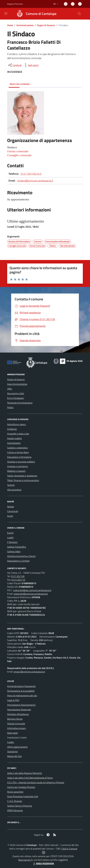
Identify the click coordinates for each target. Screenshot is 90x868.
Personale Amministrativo (20, 403)
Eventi (10, 533)
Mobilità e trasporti (16, 471)
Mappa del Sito (14, 756)
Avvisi (10, 516)
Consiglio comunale (19, 155)
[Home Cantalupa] (35, 14)
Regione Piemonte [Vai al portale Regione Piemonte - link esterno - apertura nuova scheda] (15, 4)
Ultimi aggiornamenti (17, 747)
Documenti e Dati (16, 393)
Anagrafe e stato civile (18, 434)
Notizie (11, 507)
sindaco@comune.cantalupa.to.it (35, 181)
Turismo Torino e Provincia (20, 806)
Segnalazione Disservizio (19, 710)
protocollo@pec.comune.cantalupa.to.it (32, 590)
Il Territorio (12, 542)
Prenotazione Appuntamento (21, 705)
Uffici (10, 389)
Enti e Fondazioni (16, 398)
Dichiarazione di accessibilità (21, 691)
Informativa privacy (17, 728)
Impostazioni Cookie (17, 738)
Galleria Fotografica (17, 547)
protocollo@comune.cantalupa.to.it (31, 594)
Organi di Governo (46, 25)
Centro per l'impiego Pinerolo (21, 787)
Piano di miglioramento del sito (22, 696)
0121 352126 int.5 (31, 174)
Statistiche (12, 751)
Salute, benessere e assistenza (22, 476)
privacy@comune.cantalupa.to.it (29, 672)
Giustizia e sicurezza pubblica (21, 462)
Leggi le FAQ (13, 700)
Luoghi (10, 537)
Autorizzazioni (14, 443)
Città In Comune (69, 849)
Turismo (11, 485)
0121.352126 (18, 576)
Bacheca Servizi (15, 719)
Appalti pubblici (15, 438)
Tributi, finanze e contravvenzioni (23, 480)
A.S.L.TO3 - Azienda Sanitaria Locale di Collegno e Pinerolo (36, 782)
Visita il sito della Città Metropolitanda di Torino (30, 778)
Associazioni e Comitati (18, 561)
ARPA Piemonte (15, 810)
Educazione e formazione (19, 457)
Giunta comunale (18, 151)
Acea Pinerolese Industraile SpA (23, 796)
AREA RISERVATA (43, 863)
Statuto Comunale (16, 724)
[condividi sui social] (15, 65)
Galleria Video (14, 551)
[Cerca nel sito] (79, 14)
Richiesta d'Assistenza (18, 714)
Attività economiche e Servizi (21, 556)
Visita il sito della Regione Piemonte (25, 773)
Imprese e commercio (18, 466)
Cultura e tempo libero (18, 452)
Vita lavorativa (14, 490)
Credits (11, 742)
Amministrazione (25, 25)
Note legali (12, 733)
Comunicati (13, 511)
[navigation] (6, 13)
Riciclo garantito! (15, 792)
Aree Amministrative (17, 384)
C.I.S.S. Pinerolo (15, 801)
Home (10, 25)
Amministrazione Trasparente (21, 686)
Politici (10, 407)
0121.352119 (18, 580)
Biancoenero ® (25, 860)
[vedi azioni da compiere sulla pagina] (31, 65)
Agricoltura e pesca (16, 424)
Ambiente (12, 429)
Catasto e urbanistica (17, 448)
